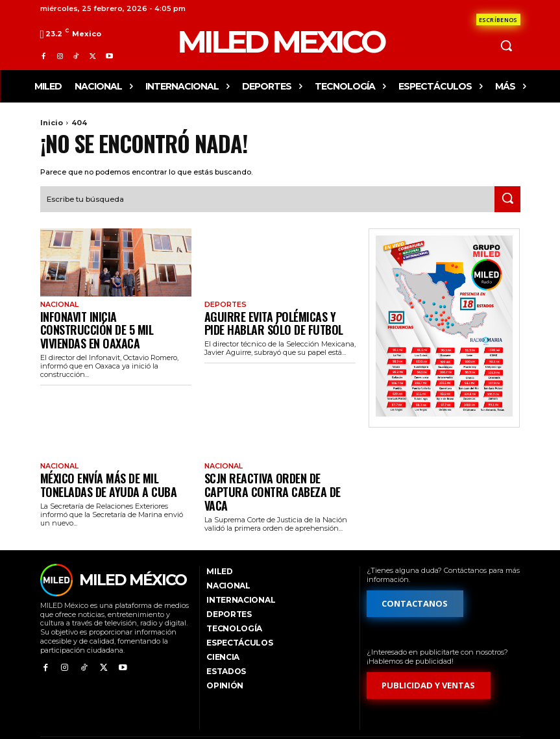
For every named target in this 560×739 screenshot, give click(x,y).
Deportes (224, 303)
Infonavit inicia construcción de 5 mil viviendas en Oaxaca (112, 319)
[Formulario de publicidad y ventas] (429, 656)
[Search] (507, 198)
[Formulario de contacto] (498, 19)
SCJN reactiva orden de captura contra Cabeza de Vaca (272, 462)
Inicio (52, 123)
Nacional (58, 303)
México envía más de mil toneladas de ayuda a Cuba (113, 462)
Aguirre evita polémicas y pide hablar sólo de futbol (269, 319)
